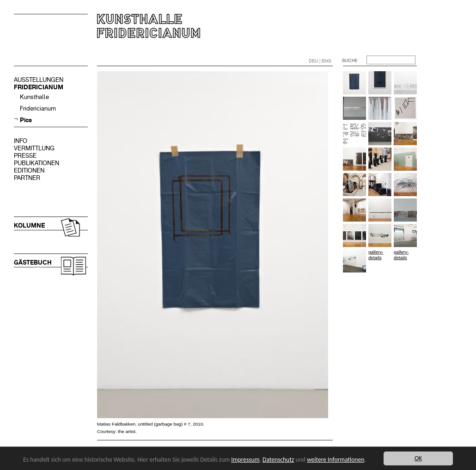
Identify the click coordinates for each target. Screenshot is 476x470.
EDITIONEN (29, 170)
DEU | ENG (320, 61)
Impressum (245, 460)
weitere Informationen (336, 460)
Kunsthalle (34, 97)
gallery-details (376, 255)
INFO (21, 141)
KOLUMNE (29, 226)
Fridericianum (38, 108)
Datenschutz (278, 460)
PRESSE (25, 156)
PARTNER (27, 178)
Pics (26, 120)
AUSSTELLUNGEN (39, 80)
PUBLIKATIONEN (37, 163)
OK (418, 458)
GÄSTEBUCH (33, 263)
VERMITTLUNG (34, 148)
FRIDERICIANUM (39, 87)
